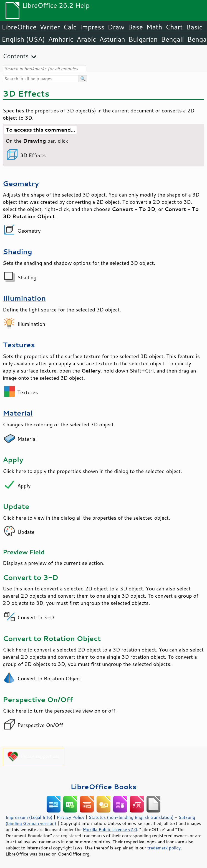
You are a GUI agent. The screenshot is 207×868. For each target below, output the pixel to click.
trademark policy (164, 848)
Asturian (112, 39)
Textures (19, 345)
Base (135, 27)
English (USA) (23, 39)
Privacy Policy (70, 817)
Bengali (172, 39)
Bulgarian (143, 39)
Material (18, 413)
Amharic (61, 39)
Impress (92, 27)
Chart (174, 27)
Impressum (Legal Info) (29, 817)
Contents (16, 56)
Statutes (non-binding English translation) (131, 817)
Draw (116, 27)
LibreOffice (19, 27)
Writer (50, 27)
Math (154, 27)
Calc (70, 27)
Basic (194, 27)
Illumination (24, 298)
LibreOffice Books (103, 787)
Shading (17, 251)
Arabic (86, 39)
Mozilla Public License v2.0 (110, 829)
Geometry (21, 183)
